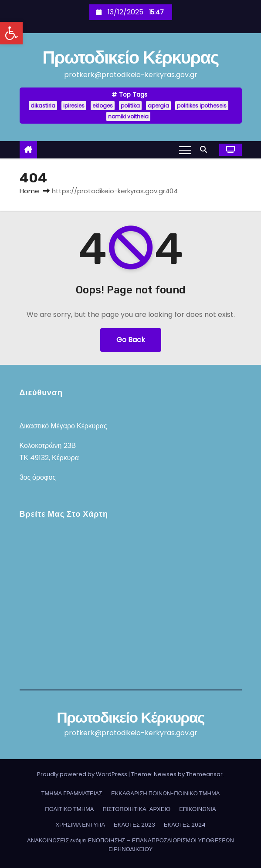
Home (29, 191)
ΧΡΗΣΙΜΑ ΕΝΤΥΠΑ (80, 825)
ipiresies (74, 106)
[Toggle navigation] (185, 150)
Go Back (131, 340)
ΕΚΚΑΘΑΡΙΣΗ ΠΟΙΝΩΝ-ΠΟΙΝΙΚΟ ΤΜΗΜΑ (165, 793)
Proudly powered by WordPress (83, 774)
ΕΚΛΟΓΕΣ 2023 (134, 825)
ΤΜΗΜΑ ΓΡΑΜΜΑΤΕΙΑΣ (72, 793)
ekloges (103, 106)
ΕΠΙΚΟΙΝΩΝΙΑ (197, 809)
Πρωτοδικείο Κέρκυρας (130, 57)
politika (130, 106)
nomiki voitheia (128, 116)
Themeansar (204, 774)
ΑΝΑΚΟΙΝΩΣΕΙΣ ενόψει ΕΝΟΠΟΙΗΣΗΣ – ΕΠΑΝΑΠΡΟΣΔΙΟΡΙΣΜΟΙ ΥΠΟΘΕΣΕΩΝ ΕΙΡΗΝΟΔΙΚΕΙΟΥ (130, 845)
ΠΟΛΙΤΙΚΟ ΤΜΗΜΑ (69, 809)
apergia (158, 106)
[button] (11, 33)
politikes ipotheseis (202, 106)
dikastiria (43, 106)
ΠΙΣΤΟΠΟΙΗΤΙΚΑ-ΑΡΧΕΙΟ (137, 809)
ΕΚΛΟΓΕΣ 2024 (185, 825)
